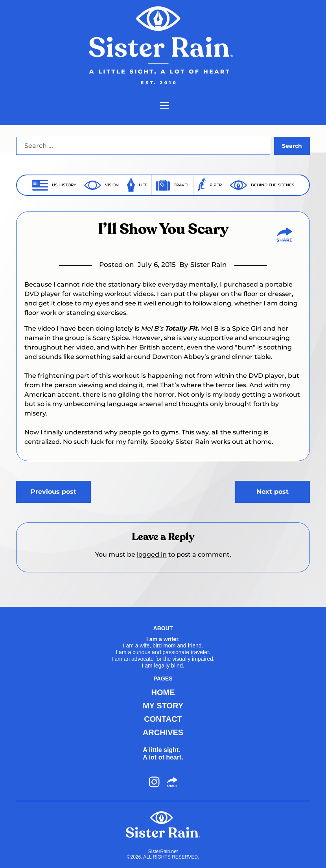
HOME (163, 692)
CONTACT (163, 719)
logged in (152, 554)
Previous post (53, 492)
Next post (273, 492)
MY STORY (163, 706)
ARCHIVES (163, 732)
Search (292, 146)
